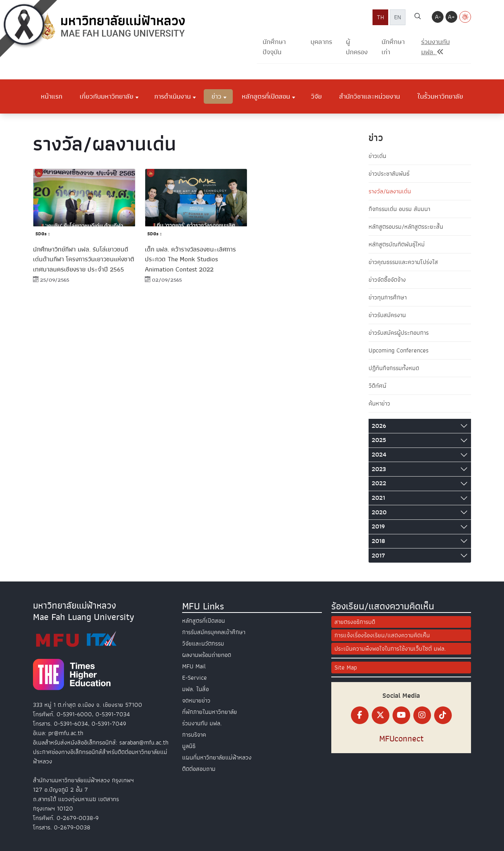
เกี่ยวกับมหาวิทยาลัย (107, 96)
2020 (379, 512)
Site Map (346, 668)
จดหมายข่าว (196, 701)
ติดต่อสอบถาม (199, 769)
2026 (379, 426)
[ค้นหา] (418, 17)
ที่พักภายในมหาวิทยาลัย (210, 712)
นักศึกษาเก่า (393, 47)
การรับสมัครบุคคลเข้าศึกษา (214, 632)
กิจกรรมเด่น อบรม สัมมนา (399, 209)
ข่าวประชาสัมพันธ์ (389, 174)
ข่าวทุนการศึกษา (388, 297)
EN (398, 17)
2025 (379, 440)
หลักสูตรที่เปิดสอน (266, 96)
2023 (379, 469)
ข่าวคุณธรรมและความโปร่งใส (403, 262)
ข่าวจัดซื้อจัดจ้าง (387, 280)
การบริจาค (194, 735)
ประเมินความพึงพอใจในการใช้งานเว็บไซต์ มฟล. (390, 649)
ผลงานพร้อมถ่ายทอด (207, 655)
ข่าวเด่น (377, 156)
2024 (379, 455)
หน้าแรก (52, 96)
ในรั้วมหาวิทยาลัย (440, 96)
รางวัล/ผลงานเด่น (390, 191)
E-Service (194, 678)
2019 (378, 526)
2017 (378, 556)
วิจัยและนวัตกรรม (203, 644)
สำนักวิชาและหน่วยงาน (370, 96)
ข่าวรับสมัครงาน (387, 315)
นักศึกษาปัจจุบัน (274, 47)
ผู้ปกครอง (357, 47)
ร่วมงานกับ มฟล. (202, 723)
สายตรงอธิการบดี (355, 622)
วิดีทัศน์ (377, 386)
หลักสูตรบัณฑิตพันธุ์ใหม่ (397, 244)
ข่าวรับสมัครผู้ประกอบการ (399, 333)
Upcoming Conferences (399, 350)
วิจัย (316, 96)
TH (380, 17)
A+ (451, 17)
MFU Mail (194, 666)
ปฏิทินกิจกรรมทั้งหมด (394, 368)
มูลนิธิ (189, 746)
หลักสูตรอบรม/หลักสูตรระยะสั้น (406, 227)
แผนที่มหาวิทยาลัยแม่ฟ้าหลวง (217, 757)
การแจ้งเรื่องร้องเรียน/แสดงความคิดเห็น (382, 635)
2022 (379, 483)
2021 (378, 498)
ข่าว (216, 96)
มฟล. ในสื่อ (195, 689)
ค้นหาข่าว (379, 403)
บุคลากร (321, 42)
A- (438, 17)
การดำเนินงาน (173, 96)
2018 (378, 541)
